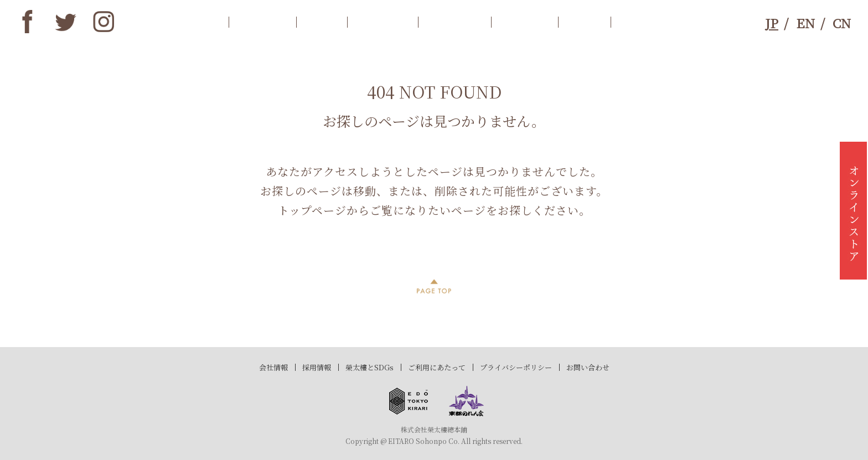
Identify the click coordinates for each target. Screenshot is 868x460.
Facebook (27, 22)
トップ (195, 22)
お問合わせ (652, 22)
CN (842, 23)
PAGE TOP (434, 286)
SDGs (584, 22)
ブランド (525, 22)
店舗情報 (454, 22)
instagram (104, 22)
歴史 (322, 22)
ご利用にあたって (437, 367)
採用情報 (317, 367)
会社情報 (273, 367)
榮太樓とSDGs (370, 367)
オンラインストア (853, 210)
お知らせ (262, 22)
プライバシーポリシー (516, 367)
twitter (66, 22)
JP (772, 23)
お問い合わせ (588, 367)
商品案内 (383, 22)
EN (805, 23)
